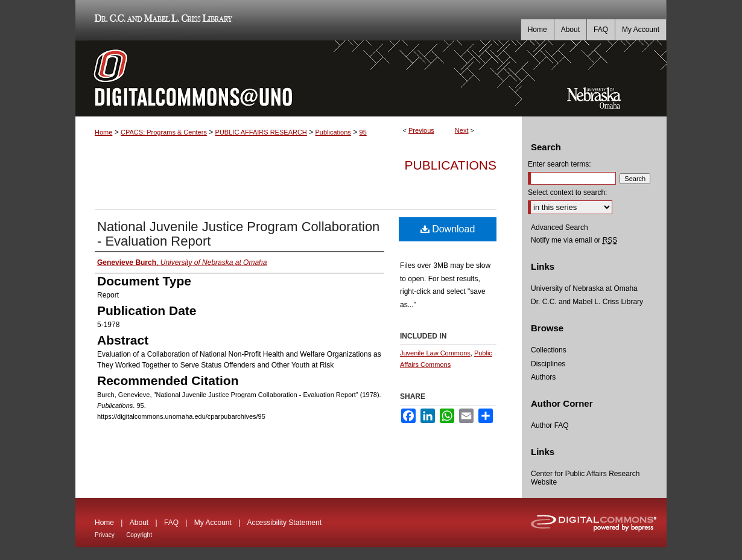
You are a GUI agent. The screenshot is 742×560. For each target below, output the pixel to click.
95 (363, 132)
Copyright (139, 535)
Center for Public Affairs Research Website (585, 478)
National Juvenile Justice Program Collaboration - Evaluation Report (238, 234)
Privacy (105, 535)
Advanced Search (560, 227)
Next (462, 130)
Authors (543, 377)
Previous (421, 130)
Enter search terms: (560, 164)
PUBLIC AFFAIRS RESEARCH (261, 132)
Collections (549, 350)
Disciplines (548, 364)
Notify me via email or (574, 240)
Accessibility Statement (284, 523)
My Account (213, 523)
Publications (333, 132)
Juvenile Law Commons (435, 353)
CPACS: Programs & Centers (164, 132)
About (139, 523)
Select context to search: (567, 192)
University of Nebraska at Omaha (584, 288)
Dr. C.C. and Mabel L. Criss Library (161, 20)
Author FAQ (550, 425)
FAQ (171, 523)
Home (103, 132)
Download (448, 229)
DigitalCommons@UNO (299, 78)
